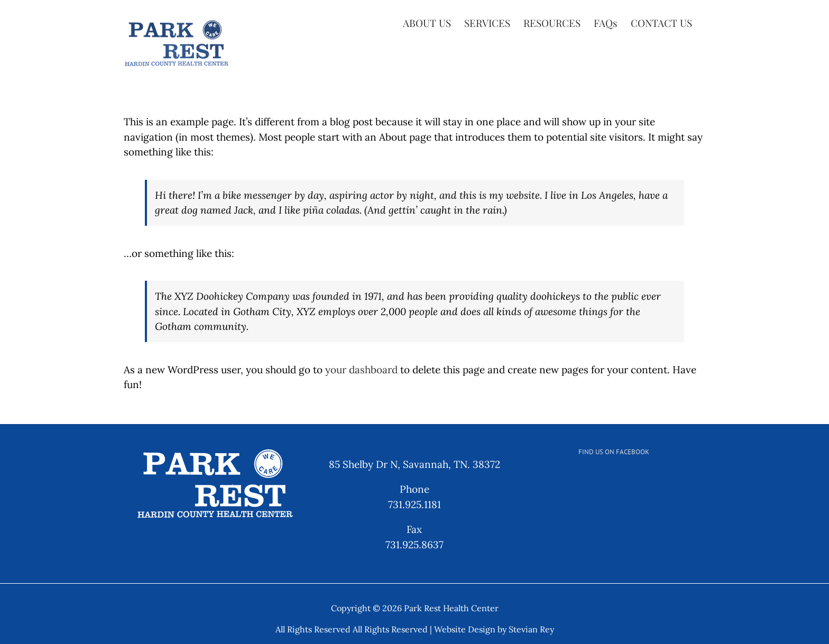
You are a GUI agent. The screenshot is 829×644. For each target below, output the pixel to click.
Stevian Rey (531, 629)
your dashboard (361, 370)
